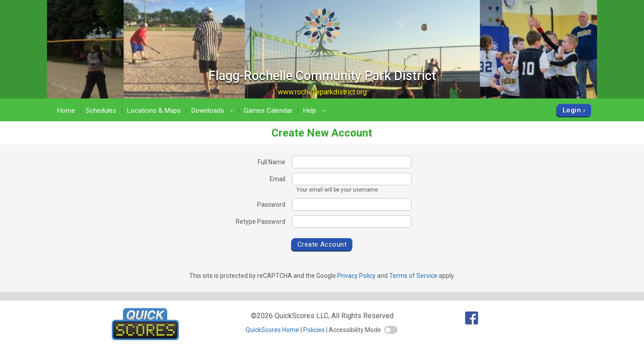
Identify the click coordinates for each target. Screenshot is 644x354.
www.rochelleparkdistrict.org (322, 92)
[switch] (391, 330)
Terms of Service (413, 276)
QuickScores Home (272, 330)
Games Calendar (268, 111)
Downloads (214, 111)
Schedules (101, 111)
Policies (314, 330)
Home (66, 111)
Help (316, 111)
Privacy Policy (356, 276)
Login (572, 110)
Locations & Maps (154, 111)
